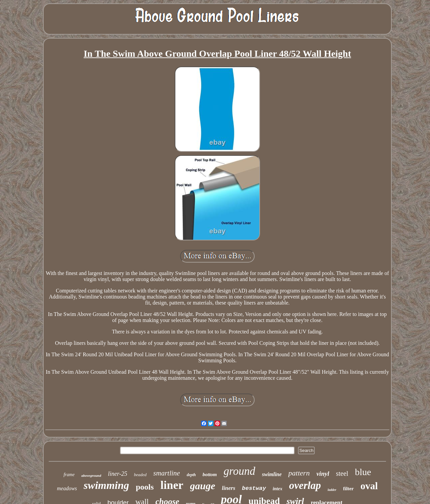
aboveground (91, 475)
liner (172, 485)
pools (145, 487)
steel (342, 473)
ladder (332, 490)
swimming (106, 485)
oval (369, 486)
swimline (272, 474)
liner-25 (118, 474)
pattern (299, 473)
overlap (305, 485)
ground (240, 471)
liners (229, 488)
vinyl (323, 474)
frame (69, 475)
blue (363, 472)
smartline (166, 473)
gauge (203, 486)
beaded (140, 475)
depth (191, 475)
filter (348, 489)
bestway (254, 488)
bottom (210, 474)
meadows (67, 488)
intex (278, 489)
